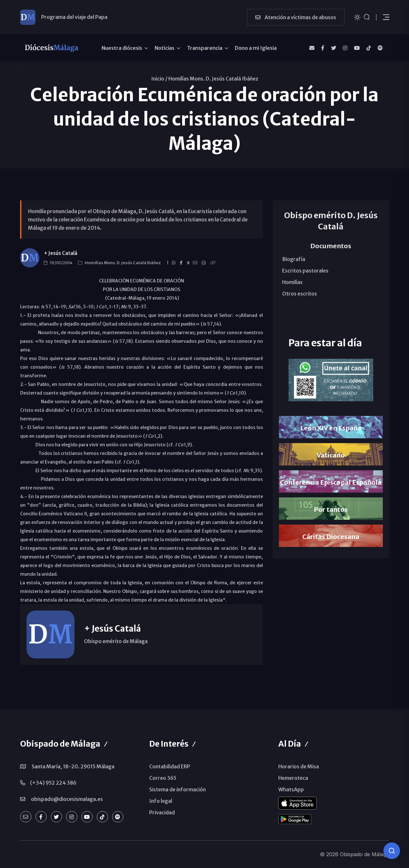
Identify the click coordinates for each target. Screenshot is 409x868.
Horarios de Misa (299, 766)
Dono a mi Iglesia (256, 48)
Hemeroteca (293, 778)
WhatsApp (291, 789)
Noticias (165, 48)
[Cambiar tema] (357, 17)
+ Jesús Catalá (61, 253)
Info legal (161, 801)
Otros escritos (300, 294)
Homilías (292, 282)
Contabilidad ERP (170, 766)
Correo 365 (163, 778)
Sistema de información (177, 789)
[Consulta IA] (392, 851)
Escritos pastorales (305, 271)
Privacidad (162, 812)
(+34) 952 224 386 (53, 783)
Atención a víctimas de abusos (296, 17)
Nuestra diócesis (122, 48)
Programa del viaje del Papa (74, 17)
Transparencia (205, 48)
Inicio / (159, 79)
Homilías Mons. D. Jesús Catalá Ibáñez (213, 79)
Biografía (294, 259)
